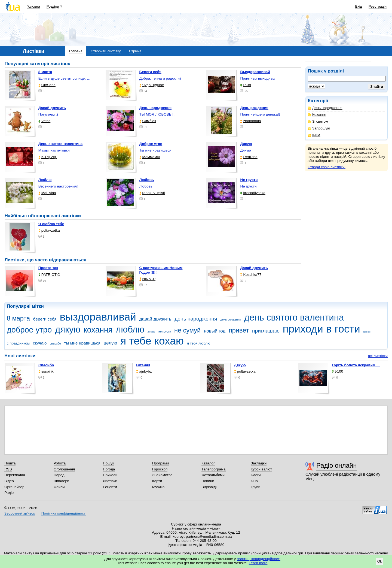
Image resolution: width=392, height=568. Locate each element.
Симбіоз (148, 121)
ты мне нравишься (82, 343)
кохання (98, 330)
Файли (59, 487)
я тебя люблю (199, 343)
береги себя (45, 319)
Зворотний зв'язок (20, 513)
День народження (325, 108)
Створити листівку (106, 51)
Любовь (146, 186)
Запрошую (319, 128)
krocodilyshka (253, 193)
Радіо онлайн (337, 465)
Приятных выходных (258, 78)
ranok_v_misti (152, 193)
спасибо (55, 343)
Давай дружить (254, 268)
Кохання (317, 115)
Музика (158, 487)
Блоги (256, 475)
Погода (109, 469)
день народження (196, 319)
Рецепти (110, 487)
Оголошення (64, 469)
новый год (215, 331)
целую (111, 343)
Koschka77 (251, 275)
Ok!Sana (47, 85)
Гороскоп (160, 469)
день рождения (231, 319)
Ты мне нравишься (155, 150)
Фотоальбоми (213, 475)
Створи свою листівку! (327, 167)
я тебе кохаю (152, 341)
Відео (9, 481)
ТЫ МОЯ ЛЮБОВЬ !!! (157, 114)
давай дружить (155, 319)
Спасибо (46, 365)
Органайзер (14, 487)
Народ (59, 475)
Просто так (48, 268)
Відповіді (209, 487)
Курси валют (261, 469)
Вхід (359, 6)
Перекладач (15, 475)
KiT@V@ (48, 157)
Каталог (208, 463)
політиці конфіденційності (259, 559)
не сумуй (187, 330)
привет (239, 330)
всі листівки (378, 356)
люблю (130, 329)
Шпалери (61, 481)
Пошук (108, 463)
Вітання (143, 365)
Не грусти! (249, 186)
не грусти (165, 331)
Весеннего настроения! (58, 186)
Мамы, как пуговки (54, 150)
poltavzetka (49, 230)
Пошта (10, 463)
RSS (8, 469)
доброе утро (29, 330)
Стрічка (135, 51)
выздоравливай (98, 317)
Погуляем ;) (48, 114)
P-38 (245, 85)
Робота (60, 463)
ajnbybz (144, 371)
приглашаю (266, 331)
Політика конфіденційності (64, 513)
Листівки (110, 481)
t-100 (338, 371)
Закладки (259, 463)
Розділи (53, 6)
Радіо (9, 493)
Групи (255, 487)
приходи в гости (321, 329)
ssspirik (46, 371)
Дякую (245, 150)
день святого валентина (294, 317)
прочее (367, 332)
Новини (208, 481)
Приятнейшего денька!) (260, 114)
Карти (157, 481)
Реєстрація (378, 6)
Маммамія (150, 157)
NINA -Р (148, 279)
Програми (160, 463)
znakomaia (250, 121)
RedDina (249, 157)
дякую (68, 329)
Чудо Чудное (152, 85)
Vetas (45, 121)
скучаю (40, 343)
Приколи (110, 475)
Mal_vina (47, 193)
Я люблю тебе (51, 224)
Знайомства (162, 475)
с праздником (18, 343)
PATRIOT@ (49, 275)
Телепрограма (214, 469)
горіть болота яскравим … (356, 365)
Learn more (258, 563)
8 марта (18, 318)
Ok (380, 561)
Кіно (254, 481)
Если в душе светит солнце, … (65, 78)
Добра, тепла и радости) (160, 78)
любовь (151, 332)
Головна (33, 6)
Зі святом (318, 121)
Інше (314, 135)
